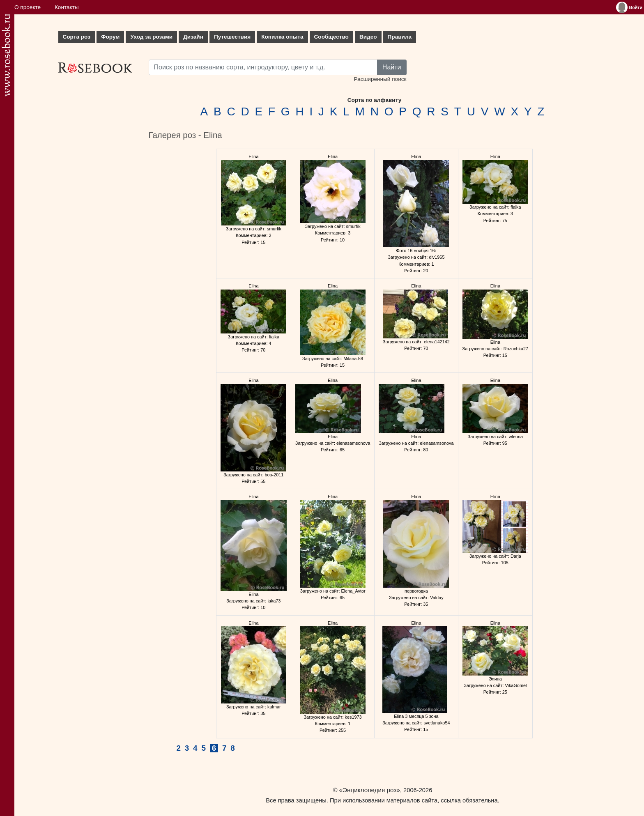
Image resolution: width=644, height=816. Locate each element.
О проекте (28, 7)
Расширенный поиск (380, 79)
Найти (392, 67)
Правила (400, 37)
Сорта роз (77, 37)
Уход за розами (151, 37)
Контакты (67, 7)
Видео (368, 37)
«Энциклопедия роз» (370, 790)
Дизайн (193, 37)
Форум (110, 37)
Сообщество (331, 37)
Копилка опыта (282, 37)
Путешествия (232, 37)
